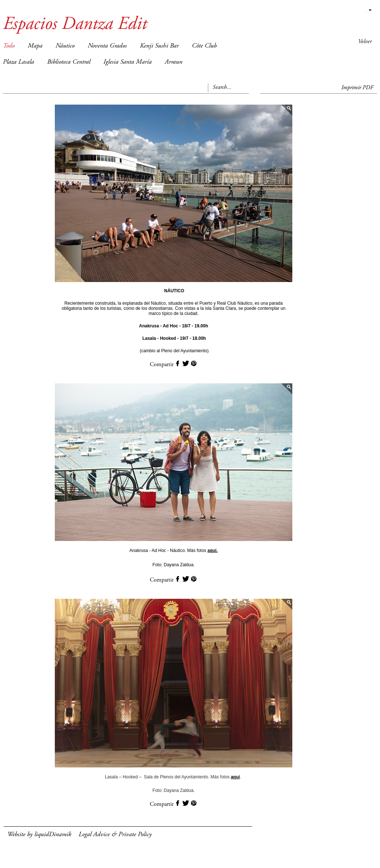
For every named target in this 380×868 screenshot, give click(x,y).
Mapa (35, 46)
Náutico (65, 46)
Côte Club (204, 46)
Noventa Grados (107, 46)
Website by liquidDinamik (39, 835)
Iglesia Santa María (128, 62)
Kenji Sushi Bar (159, 46)
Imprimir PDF (357, 88)
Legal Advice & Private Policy (115, 835)
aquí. (213, 551)
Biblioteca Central (69, 62)
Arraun (174, 62)
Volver (365, 42)
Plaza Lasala (18, 62)
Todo (9, 46)
